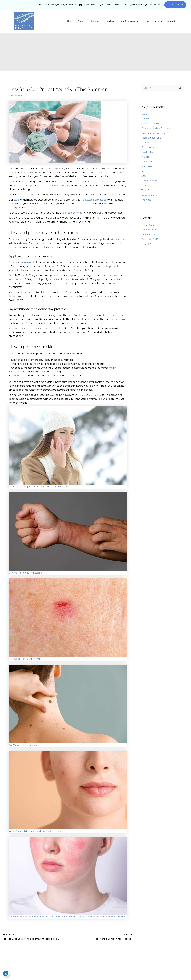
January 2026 (148, 235)
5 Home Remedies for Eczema (27, 573)
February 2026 (149, 230)
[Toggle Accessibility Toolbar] (6, 974)
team (17, 200)
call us (81, 395)
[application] (86, 21)
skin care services (73, 213)
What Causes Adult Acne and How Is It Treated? (37, 831)
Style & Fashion (149, 181)
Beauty (145, 114)
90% (34, 195)
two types (26, 262)
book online (96, 395)
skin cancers (16, 279)
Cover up (17, 372)
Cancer (145, 119)
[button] (175, 5)
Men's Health (148, 166)
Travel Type (147, 190)
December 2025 (150, 239)
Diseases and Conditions (154, 133)
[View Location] (58, 5)
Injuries (145, 157)
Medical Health (149, 162)
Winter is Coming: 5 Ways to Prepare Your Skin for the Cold (44, 487)
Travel (144, 185)
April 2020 (147, 244)
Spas (144, 176)
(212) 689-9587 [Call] (155, 5)
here (25, 243)
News (144, 171)
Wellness (146, 200)
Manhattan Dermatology (96, 200)
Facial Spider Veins (151, 138)
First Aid (146, 143)
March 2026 (148, 225)
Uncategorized (149, 195)
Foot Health (148, 147)
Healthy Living (149, 152)
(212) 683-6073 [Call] (89, 5)
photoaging (64, 186)
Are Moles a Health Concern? (26, 745)
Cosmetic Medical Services (155, 128)
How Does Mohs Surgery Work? (27, 659)
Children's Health (150, 124)
